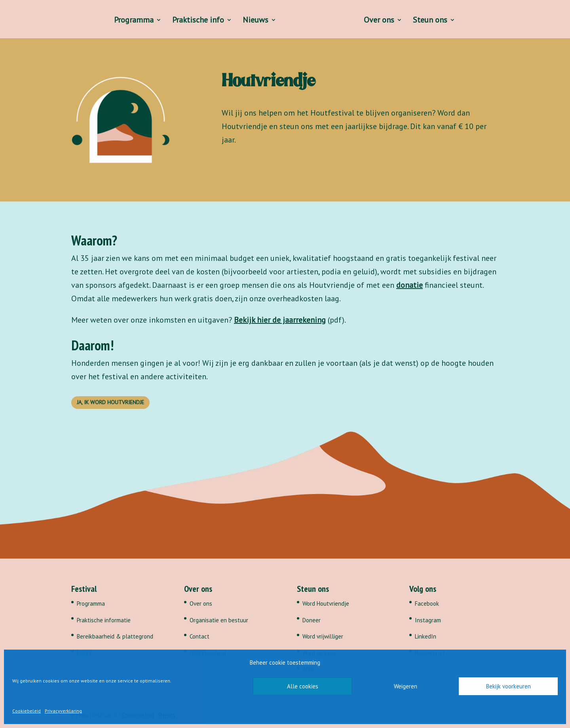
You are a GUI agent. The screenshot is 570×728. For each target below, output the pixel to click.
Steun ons (431, 21)
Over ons (380, 21)
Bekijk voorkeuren (508, 686)
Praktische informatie (104, 620)
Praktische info (197, 21)
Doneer (312, 620)
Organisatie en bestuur (219, 620)
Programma (133, 21)
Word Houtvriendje (326, 603)
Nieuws (254, 21)
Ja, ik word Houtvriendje (110, 402)
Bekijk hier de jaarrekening (280, 320)
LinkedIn (426, 636)
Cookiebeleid (27, 711)
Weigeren (406, 686)
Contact (199, 636)
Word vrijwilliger (323, 636)
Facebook (427, 603)
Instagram (428, 620)
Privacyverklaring (63, 711)
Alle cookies (303, 686)
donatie (409, 285)
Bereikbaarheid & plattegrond (115, 636)
